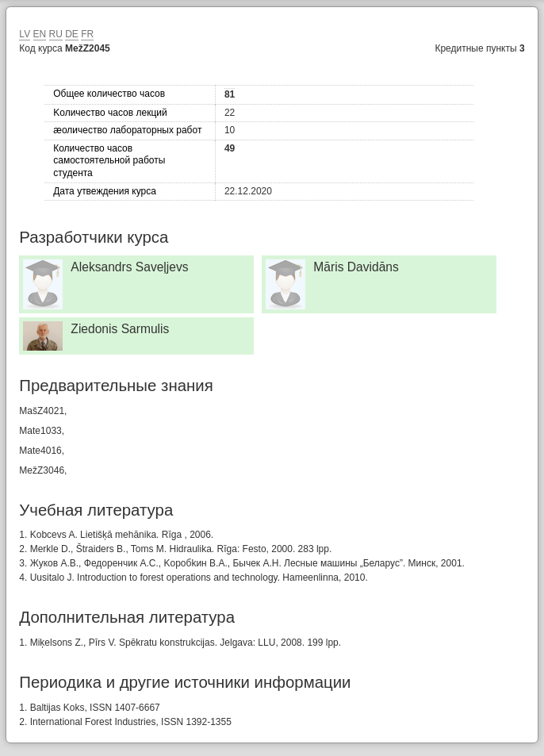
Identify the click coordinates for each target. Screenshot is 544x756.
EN (40, 34)
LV (25, 34)
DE (72, 34)
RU (56, 34)
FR (87, 34)
